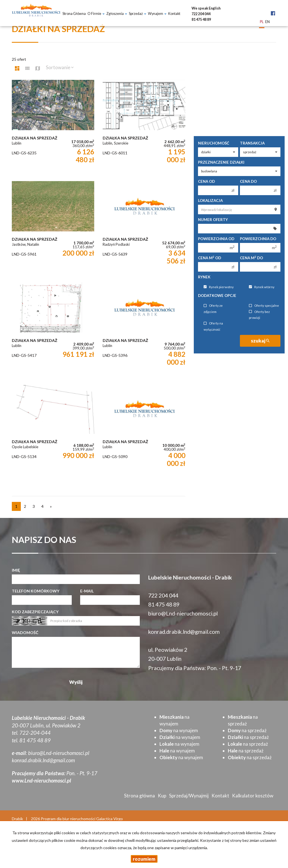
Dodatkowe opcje (217, 296)
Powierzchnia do (258, 239)
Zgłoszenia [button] (117, 14)
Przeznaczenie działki (221, 162)
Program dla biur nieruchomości (68, 819)
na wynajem (179, 730)
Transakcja (252, 143)
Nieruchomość (214, 143)
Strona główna (74, 14)
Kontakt (174, 14)
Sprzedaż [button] (138, 14)
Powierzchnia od (216, 239)
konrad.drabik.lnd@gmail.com (184, 632)
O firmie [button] (96, 14)
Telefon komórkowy (36, 591)
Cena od (206, 181)
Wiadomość (25, 633)
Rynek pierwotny (219, 287)
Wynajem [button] (157, 14)
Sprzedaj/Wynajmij (189, 796)
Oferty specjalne (264, 306)
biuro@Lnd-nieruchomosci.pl (183, 613)
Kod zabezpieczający (35, 612)
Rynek (204, 277)
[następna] (51, 506)
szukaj (260, 341)
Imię (16, 570)
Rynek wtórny (262, 287)
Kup (162, 796)
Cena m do (251, 258)
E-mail (87, 591)
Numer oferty (213, 220)
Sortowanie (60, 67)
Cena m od (210, 258)
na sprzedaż (247, 730)
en (267, 22)
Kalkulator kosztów (253, 796)
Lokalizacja (210, 200)
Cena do (248, 181)
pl (262, 22)
